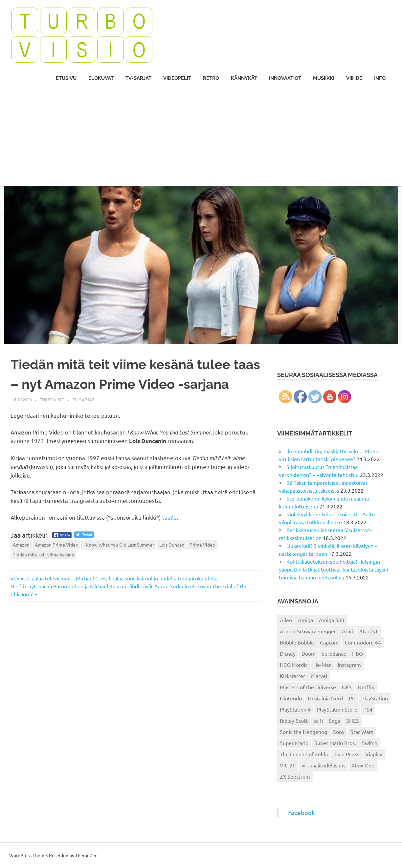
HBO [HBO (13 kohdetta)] (357, 653)
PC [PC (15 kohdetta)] (352, 698)
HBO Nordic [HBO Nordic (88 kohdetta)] (294, 665)
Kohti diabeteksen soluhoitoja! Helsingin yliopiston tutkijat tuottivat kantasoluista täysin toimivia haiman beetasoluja (334, 569)
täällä (169, 517)
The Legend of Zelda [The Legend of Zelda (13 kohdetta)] (304, 754)
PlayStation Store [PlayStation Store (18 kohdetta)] (337, 709)
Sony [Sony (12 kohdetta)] (339, 732)
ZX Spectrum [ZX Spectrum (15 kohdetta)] (295, 776)
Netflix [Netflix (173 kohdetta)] (366, 687)
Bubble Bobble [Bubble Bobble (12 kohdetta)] (297, 642)
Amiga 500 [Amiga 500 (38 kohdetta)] (332, 620)
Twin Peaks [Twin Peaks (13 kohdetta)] (346, 754)
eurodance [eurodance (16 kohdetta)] (334, 653)
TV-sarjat (138, 78)
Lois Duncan (172, 545)
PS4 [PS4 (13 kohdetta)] (368, 709)
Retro (211, 78)
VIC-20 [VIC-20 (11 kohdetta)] (288, 765)
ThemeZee (86, 855)
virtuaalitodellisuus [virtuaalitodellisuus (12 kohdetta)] (324, 765)
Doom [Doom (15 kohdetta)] (309, 653)
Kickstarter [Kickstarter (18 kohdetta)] (292, 676)
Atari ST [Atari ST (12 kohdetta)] (369, 631)
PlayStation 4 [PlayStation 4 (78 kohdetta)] (295, 709)
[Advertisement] (201, 137)
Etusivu (66, 78)
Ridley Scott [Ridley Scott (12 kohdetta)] (294, 720)
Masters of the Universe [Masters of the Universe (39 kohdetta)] (308, 687)
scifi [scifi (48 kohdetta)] (318, 720)
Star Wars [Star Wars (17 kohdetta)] (362, 732)
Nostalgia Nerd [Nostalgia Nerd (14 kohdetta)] (325, 698)
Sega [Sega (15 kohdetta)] (335, 720)
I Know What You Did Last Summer (119, 545)
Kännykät (244, 78)
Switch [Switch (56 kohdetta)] (370, 743)
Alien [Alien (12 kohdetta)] (286, 620)
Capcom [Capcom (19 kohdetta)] (329, 642)
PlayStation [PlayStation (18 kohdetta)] (375, 698)
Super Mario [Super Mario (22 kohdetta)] (294, 743)
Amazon (21, 545)
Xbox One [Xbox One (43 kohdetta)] (363, 765)
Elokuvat (101, 78)
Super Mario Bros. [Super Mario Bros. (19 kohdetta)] (335, 743)
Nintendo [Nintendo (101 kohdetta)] (291, 698)
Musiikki (324, 78)
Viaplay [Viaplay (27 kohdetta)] (374, 754)
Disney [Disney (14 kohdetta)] (288, 653)
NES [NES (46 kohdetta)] (347, 687)
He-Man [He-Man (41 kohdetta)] (323, 665)
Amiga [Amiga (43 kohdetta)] (305, 620)
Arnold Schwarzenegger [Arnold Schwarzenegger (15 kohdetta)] (308, 631)
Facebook (301, 812)
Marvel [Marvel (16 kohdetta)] (319, 676)
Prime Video (202, 545)
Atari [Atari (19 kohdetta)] (348, 631)
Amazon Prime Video (56, 545)
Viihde (354, 78)
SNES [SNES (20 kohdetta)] (353, 720)
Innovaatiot (285, 78)
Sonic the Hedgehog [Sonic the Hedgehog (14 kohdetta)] (303, 732)
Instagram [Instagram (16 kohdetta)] (349, 665)
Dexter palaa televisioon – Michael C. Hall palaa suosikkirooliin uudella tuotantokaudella (116, 578)
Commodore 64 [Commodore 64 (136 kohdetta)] (363, 642)
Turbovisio (52, 399)
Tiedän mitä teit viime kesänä (43, 554)
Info (380, 78)
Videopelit (177, 78)
